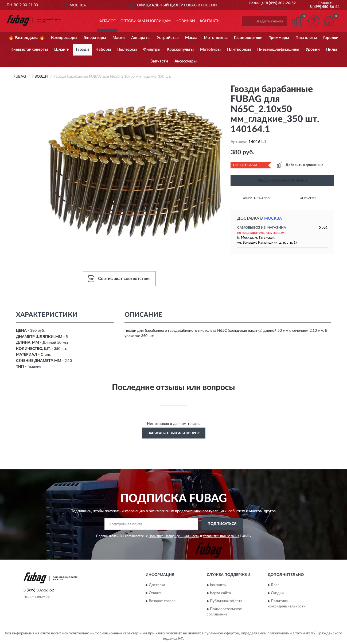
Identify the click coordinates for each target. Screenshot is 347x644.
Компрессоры (64, 38)
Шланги (62, 50)
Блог (275, 585)
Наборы (103, 50)
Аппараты (141, 38)
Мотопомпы (216, 38)
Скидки (277, 593)
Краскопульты (180, 50)
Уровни (313, 50)
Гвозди (82, 50)
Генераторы (95, 38)
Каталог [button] (107, 21)
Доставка (157, 585)
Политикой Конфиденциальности (174, 536)
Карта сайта (220, 593)
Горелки (331, 38)
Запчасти (159, 61)
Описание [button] (308, 198)
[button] (272, 7)
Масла (191, 38)
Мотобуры (210, 50)
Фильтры (152, 50)
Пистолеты (306, 38)
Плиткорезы (239, 50)
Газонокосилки (248, 38)
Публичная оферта (226, 601)
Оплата (155, 593)
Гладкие (34, 367)
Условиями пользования (221, 536)
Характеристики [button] (256, 198)
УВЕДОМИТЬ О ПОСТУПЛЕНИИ (282, 181)
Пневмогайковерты (29, 50)
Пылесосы (127, 50)
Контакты (210, 21)
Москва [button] (273, 218)
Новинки (185, 21)
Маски (119, 38)
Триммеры (279, 38)
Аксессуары (186, 61)
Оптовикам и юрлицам (146, 21)
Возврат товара (162, 601)
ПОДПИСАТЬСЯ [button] (222, 524)
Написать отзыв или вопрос (174, 433)
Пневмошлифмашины (278, 50)
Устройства (168, 38)
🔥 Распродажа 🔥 (27, 38)
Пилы (332, 50)
